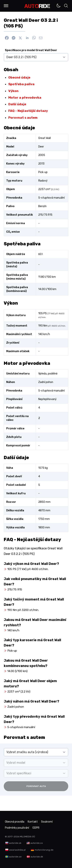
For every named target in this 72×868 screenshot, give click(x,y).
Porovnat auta (36, 786)
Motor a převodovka (25, 97)
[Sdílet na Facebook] (7, 38)
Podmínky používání (17, 828)
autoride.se (15, 857)
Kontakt (33, 822)
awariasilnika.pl (17, 850)
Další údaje (17, 104)
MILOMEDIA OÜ (27, 837)
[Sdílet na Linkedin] (27, 38)
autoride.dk (37, 857)
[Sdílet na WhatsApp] (34, 38)
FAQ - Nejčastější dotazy (28, 111)
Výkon (13, 91)
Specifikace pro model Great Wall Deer (31, 50)
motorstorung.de (44, 850)
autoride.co (37, 843)
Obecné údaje (19, 77)
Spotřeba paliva (21, 84)
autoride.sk (15, 843)
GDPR (36, 828)
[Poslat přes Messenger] (14, 38)
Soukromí (47, 822)
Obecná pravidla (15, 822)
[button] (6, 6)
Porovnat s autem (23, 118)
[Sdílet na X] (20, 38)
